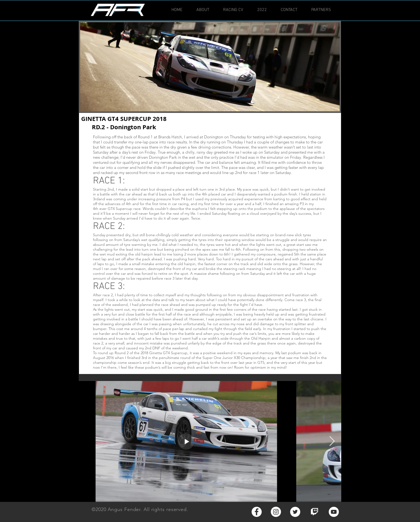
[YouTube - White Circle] (334, 512)
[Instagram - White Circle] (276, 512)
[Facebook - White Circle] (257, 512)
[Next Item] (332, 441)
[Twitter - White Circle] (295, 512)
